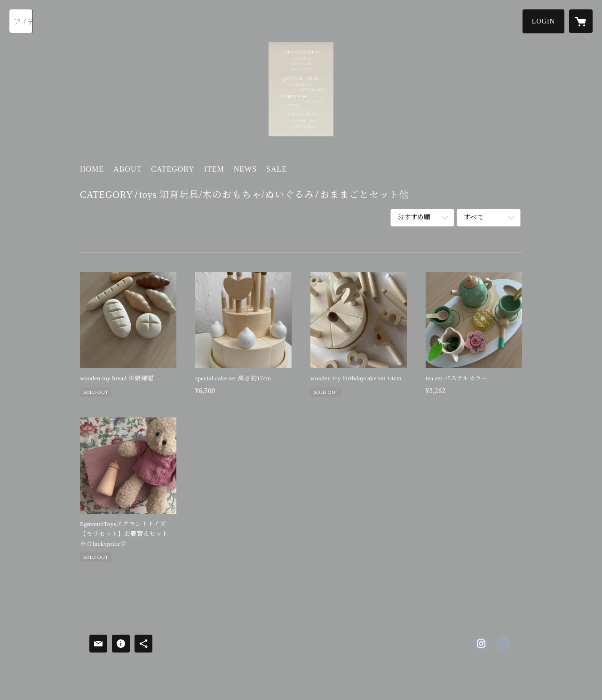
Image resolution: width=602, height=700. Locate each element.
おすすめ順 (414, 217)
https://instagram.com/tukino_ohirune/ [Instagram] (481, 644)
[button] (543, 21)
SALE (277, 169)
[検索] (21, 21)
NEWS (245, 169)
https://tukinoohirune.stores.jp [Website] (503, 644)
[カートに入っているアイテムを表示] (581, 21)
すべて (474, 217)
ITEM (214, 169)
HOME (92, 169)
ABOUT (127, 169)
